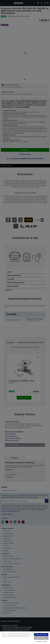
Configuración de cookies (41, 641)
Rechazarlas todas (41, 638)
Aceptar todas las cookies (41, 635)
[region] (25, 638)
